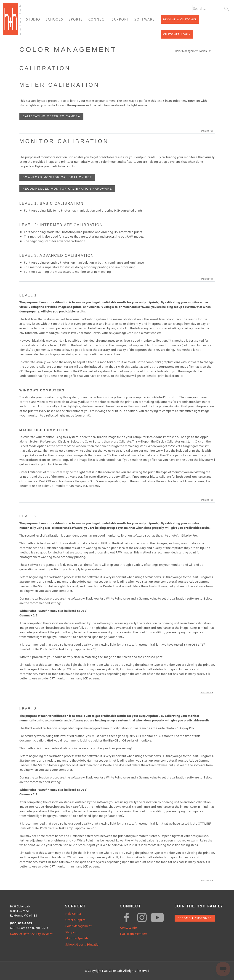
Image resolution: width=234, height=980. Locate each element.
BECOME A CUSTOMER (195, 918)
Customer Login (177, 34)
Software (145, 19)
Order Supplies (75, 920)
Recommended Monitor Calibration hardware (67, 189)
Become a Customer (180, 19)
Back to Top (208, 131)
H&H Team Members (134, 934)
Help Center (73, 914)
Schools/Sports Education (83, 945)
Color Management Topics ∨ (193, 51)
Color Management (78, 926)
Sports (76, 19)
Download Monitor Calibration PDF (57, 177)
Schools (54, 19)
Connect (97, 19)
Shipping (71, 932)
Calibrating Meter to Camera (52, 116)
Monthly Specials (77, 938)
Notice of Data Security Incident (31, 934)
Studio (33, 19)
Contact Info (129, 928)
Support (120, 19)
